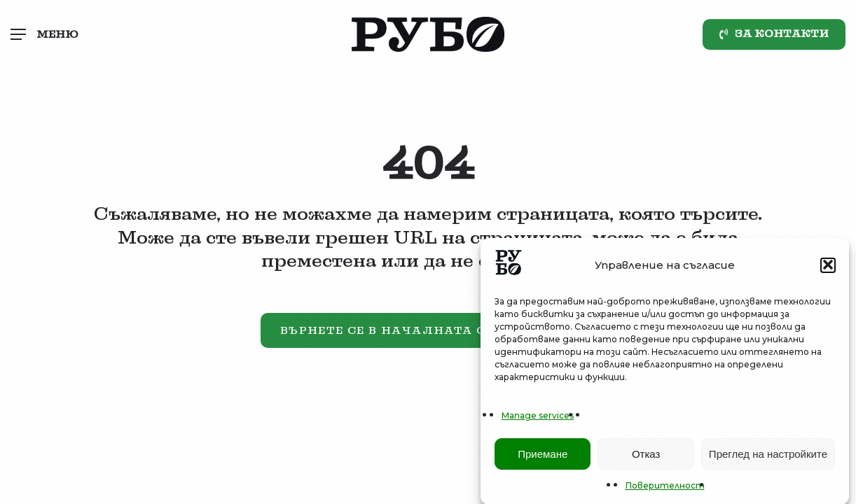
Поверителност (665, 488)
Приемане (543, 456)
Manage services (538, 418)
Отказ (646, 456)
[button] (828, 267)
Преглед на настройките (768, 456)
